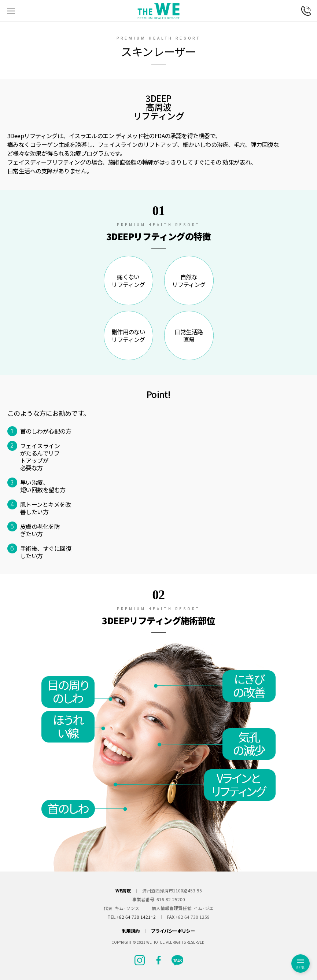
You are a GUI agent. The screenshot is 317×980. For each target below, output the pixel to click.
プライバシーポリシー (173, 931)
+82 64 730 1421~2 (136, 917)
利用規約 (131, 931)
